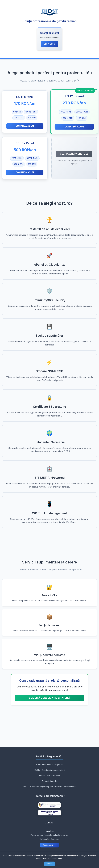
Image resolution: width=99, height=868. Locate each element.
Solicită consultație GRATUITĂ (49, 698)
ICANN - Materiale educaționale (49, 764)
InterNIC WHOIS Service (50, 776)
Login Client (49, 44)
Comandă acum (25, 126)
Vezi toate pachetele (74, 154)
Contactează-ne (49, 845)
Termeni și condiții (50, 781)
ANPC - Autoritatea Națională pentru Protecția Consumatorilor (50, 787)
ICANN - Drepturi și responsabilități (50, 770)
